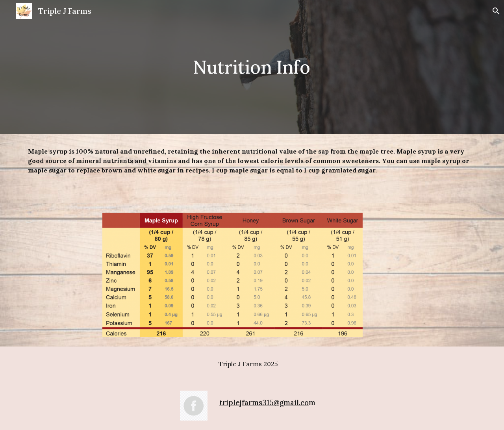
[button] (495, 11)
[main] (252, 67)
